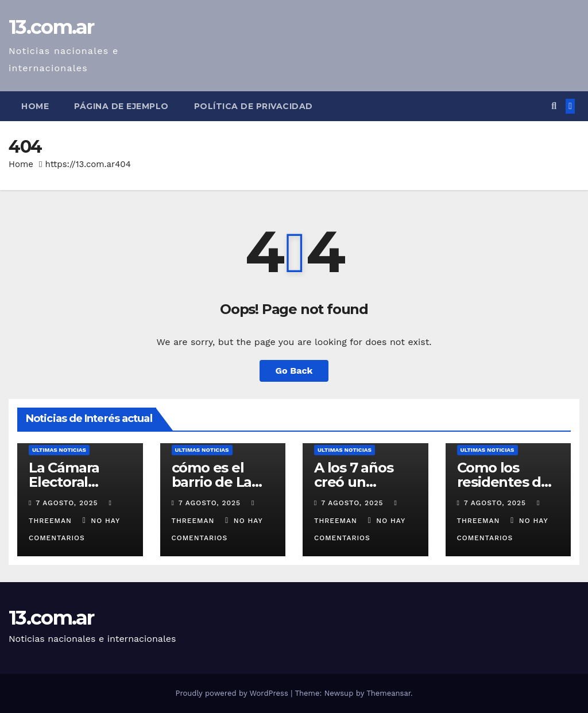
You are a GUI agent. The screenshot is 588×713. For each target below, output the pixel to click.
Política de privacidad (254, 106)
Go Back (294, 371)
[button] (554, 106)
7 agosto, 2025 (68, 503)
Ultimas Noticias (59, 450)
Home (35, 106)
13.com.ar (51, 27)
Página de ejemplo (121, 106)
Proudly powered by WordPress (233, 693)
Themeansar (388, 693)
